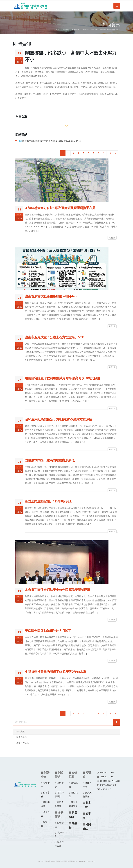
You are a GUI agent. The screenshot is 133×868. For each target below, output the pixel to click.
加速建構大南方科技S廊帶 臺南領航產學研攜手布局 (60, 208)
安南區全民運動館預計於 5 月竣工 (48, 631)
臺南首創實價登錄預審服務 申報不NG (51, 296)
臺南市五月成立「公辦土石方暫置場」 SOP (54, 337)
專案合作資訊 (23, 743)
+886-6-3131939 (107, 776)
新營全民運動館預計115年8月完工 (48, 501)
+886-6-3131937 (107, 772)
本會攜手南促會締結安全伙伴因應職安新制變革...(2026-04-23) (52, 141)
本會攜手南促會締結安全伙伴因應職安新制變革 (57, 590)
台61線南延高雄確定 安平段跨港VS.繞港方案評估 (58, 419)
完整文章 (112, 238)
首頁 (58, 29)
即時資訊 (76, 29)
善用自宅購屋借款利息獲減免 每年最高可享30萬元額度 (63, 378)
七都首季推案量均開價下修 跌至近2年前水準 (56, 672)
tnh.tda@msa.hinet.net (107, 784)
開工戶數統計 (23, 737)
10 (110, 153)
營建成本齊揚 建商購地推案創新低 (50, 460)
